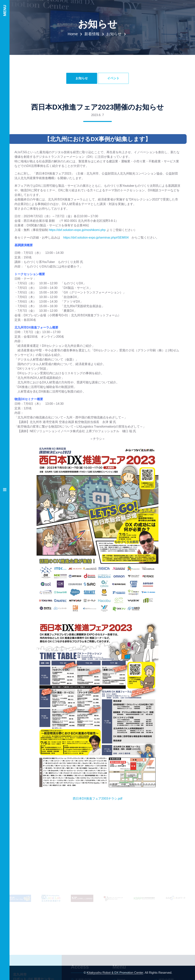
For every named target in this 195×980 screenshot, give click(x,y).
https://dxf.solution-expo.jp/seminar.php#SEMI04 (96, 238)
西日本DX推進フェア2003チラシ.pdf (98, 799)
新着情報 (92, 34)
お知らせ (114, 34)
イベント (113, 78)
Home (73, 34)
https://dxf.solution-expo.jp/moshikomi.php (77, 230)
